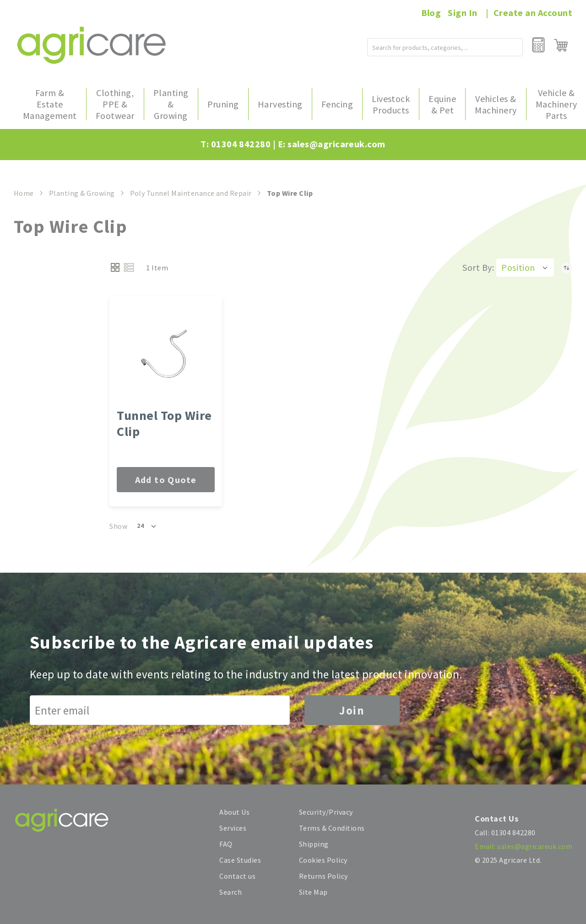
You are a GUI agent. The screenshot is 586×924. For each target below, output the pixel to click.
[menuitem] (50, 104)
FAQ (226, 844)
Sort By (477, 267)
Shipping (314, 844)
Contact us (237, 876)
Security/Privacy (326, 812)
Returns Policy (323, 876)
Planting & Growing (82, 193)
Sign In (462, 13)
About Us (234, 812)
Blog (431, 13)
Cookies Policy (323, 860)
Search (231, 892)
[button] (525, 268)
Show (118, 526)
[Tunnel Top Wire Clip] (165, 354)
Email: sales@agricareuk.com (524, 846)
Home (24, 193)
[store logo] (91, 45)
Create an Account (533, 13)
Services (233, 828)
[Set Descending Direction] (567, 268)
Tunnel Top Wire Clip (164, 424)
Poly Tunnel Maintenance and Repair (191, 193)
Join (352, 710)
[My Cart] (561, 45)
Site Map (313, 892)
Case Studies (240, 860)
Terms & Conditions (332, 828)
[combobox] (427, 45)
